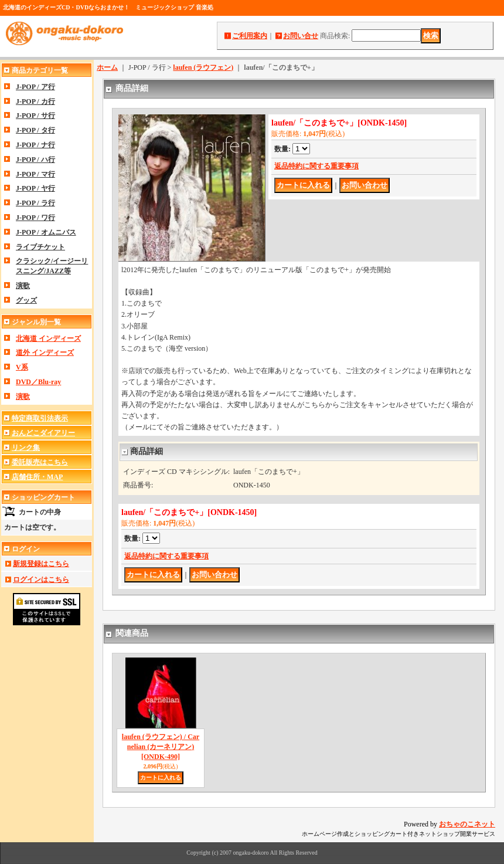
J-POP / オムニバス (46, 232)
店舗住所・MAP (37, 477)
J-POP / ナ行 (35, 145)
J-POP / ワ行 (35, 218)
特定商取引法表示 (40, 418)
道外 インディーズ (45, 353)
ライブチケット (40, 247)
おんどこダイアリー (43, 433)
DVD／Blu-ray (38, 382)
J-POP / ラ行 (35, 203)
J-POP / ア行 (35, 87)
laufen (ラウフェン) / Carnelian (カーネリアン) (161, 747)
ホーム (107, 67)
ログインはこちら (41, 580)
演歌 (23, 286)
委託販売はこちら (40, 462)
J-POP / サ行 (35, 116)
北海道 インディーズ (48, 338)
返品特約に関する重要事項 (316, 166)
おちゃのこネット (467, 824)
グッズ (26, 300)
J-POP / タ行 (35, 130)
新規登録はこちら (41, 564)
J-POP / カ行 (35, 101)
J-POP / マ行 (35, 174)
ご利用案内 (250, 36)
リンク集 (26, 448)
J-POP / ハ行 (35, 160)
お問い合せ (301, 36)
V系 (22, 367)
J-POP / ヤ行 (35, 188)
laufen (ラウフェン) (203, 67)
